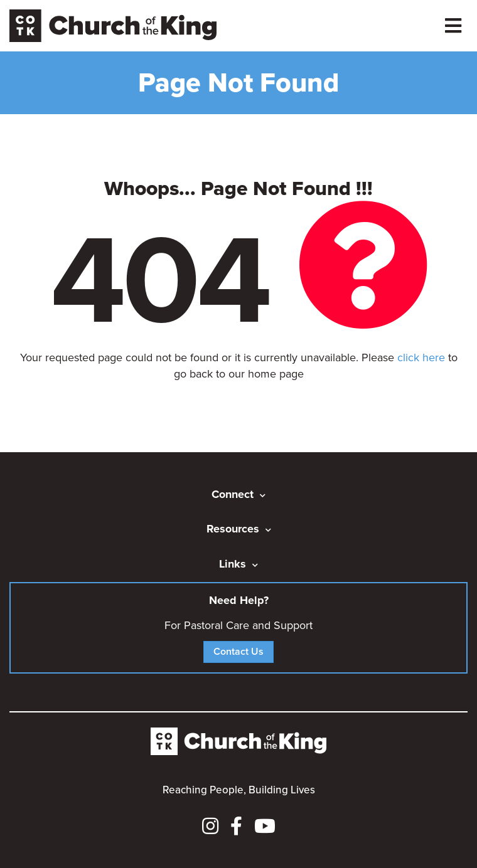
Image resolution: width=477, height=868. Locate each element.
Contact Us (238, 651)
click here (421, 357)
